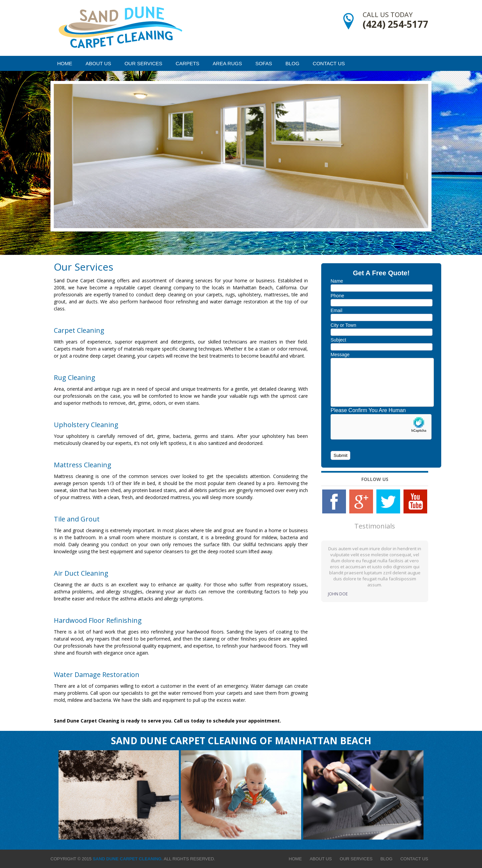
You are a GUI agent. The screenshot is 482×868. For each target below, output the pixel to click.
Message (340, 355)
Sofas (264, 63)
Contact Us (329, 63)
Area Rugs (227, 63)
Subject (338, 340)
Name (337, 281)
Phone (337, 296)
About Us (98, 63)
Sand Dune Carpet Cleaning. (128, 859)
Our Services (143, 63)
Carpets (188, 63)
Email (336, 310)
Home (65, 63)
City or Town (343, 325)
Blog (292, 63)
